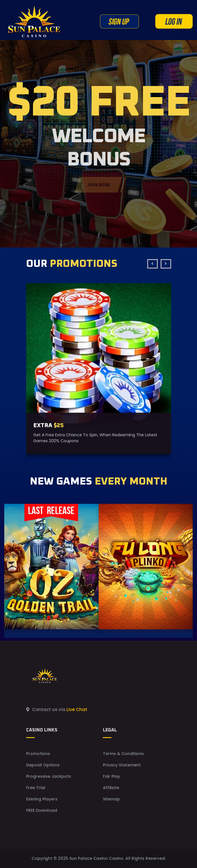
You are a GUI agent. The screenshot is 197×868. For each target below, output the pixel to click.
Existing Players (42, 799)
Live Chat (77, 709)
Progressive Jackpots (49, 776)
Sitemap (111, 799)
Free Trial (36, 788)
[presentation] (153, 264)
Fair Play (111, 776)
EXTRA (48, 425)
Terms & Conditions (123, 754)
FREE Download (42, 810)
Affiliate (111, 788)
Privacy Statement (122, 765)
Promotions (38, 754)
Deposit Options (43, 765)
